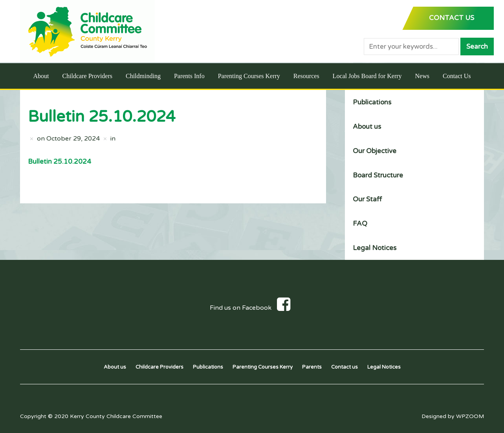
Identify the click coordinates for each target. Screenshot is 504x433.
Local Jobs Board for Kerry (367, 76)
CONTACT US (452, 18)
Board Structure (378, 175)
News (422, 76)
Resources (306, 76)
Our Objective (375, 151)
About (41, 76)
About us (367, 127)
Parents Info (189, 76)
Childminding (143, 76)
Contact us (345, 367)
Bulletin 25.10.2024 (60, 162)
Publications (372, 102)
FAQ (360, 224)
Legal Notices (375, 248)
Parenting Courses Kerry (249, 76)
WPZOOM (470, 416)
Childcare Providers (87, 76)
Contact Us (457, 76)
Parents (312, 367)
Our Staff (367, 199)
